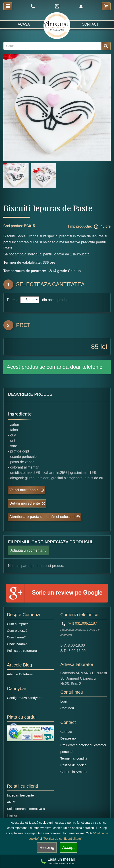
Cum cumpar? (17, 624)
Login (65, 701)
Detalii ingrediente (25, 503)
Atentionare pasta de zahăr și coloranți (42, 517)
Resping (47, 848)
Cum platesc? (17, 631)
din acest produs (54, 300)
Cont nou (67, 708)
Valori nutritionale (24, 490)
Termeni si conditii (74, 758)
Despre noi (69, 738)
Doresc (13, 300)
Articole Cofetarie (20, 674)
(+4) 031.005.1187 (79, 623)
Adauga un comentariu (28, 550)
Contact (90, 24)
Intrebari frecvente (20, 795)
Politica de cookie (74, 765)
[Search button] (106, 46)
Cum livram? (16, 637)
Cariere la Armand (74, 772)
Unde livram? (17, 644)
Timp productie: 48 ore (89, 227)
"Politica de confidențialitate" (62, 839)
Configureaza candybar (24, 698)
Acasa (24, 24)
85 (95, 347)
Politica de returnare (22, 651)
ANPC (12, 802)
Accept (68, 848)
